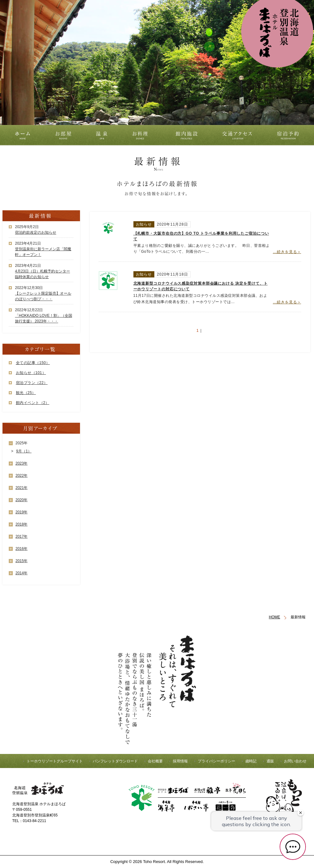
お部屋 (63, 135)
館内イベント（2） (33, 403)
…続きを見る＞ (287, 252)
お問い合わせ (295, 761)
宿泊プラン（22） (32, 383)
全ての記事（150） (33, 363)
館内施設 (187, 135)
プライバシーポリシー (217, 761)
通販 (270, 761)
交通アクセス (240, 135)
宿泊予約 (290, 135)
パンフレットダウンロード (115, 761)
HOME (275, 617)
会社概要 (155, 761)
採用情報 (180, 761)
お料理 (140, 135)
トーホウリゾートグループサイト (55, 761)
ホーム (22, 135)
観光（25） (26, 393)
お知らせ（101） (31, 373)
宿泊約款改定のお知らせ (36, 232)
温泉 (102, 135)
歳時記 (251, 761)
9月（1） (24, 451)
